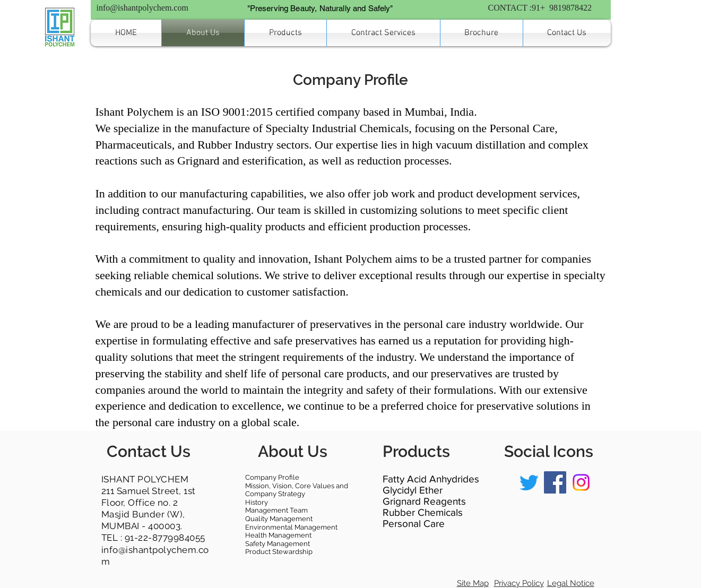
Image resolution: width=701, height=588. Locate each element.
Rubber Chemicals (423, 512)
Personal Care (414, 524)
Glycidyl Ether (413, 490)
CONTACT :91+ (518, 8)
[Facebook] (555, 482)
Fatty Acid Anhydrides (431, 479)
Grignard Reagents (424, 501)
